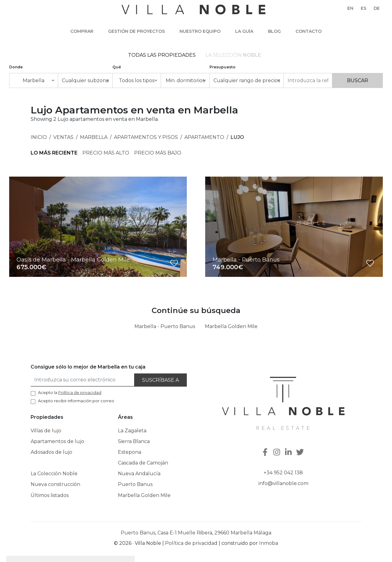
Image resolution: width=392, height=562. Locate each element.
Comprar (82, 31)
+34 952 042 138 (283, 473)
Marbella (94, 137)
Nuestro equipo (200, 31)
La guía (244, 31)
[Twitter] (301, 453)
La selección (233, 55)
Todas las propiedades (162, 55)
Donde (16, 67)
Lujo (237, 137)
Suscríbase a (160, 380)
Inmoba (269, 543)
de (377, 8)
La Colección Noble (54, 474)
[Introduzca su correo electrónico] (83, 380)
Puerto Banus (135, 484)
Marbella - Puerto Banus (165, 326)
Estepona (130, 452)
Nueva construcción (55, 484)
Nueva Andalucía (139, 474)
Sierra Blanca (134, 441)
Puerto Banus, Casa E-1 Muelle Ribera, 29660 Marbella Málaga (196, 533)
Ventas (63, 137)
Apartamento (204, 137)
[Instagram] (277, 453)
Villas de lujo (46, 431)
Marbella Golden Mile (231, 326)
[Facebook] (266, 453)
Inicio (39, 137)
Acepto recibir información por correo (76, 401)
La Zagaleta (132, 431)
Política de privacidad (191, 543)
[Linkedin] (289, 453)
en (350, 8)
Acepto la (70, 392)
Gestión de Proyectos (136, 31)
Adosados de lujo (51, 452)
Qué (117, 67)
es (364, 8)
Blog (274, 31)
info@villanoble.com (283, 483)
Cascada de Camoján (143, 463)
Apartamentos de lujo (57, 441)
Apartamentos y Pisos (146, 137)
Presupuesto (222, 67)
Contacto (309, 31)
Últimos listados (50, 495)
